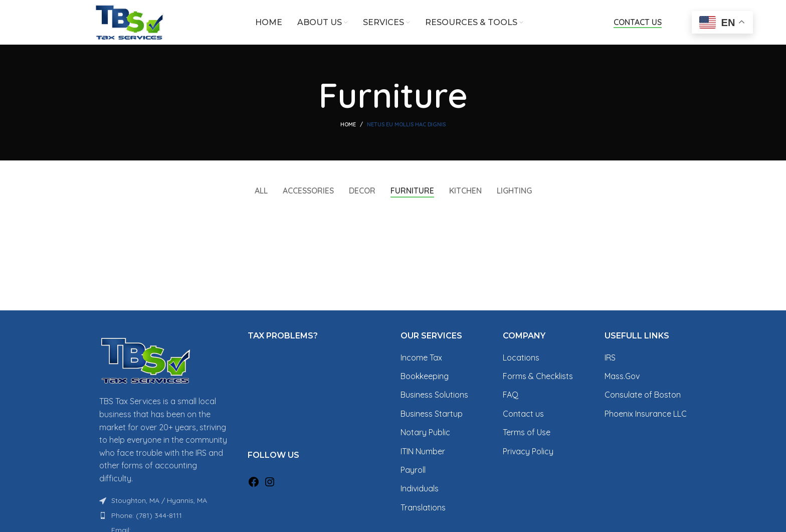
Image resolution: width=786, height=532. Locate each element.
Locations (521, 358)
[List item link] (163, 516)
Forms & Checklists (538, 377)
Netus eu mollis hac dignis (406, 125)
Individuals (420, 489)
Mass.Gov (622, 377)
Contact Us (638, 23)
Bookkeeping (425, 377)
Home (348, 125)
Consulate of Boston (643, 396)
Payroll (413, 470)
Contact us (523, 414)
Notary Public (425, 433)
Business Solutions (434, 396)
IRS (610, 358)
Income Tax (421, 358)
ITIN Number (423, 452)
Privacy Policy (528, 452)
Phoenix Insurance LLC (646, 414)
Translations (423, 508)
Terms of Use (527, 433)
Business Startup (432, 414)
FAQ (511, 396)
